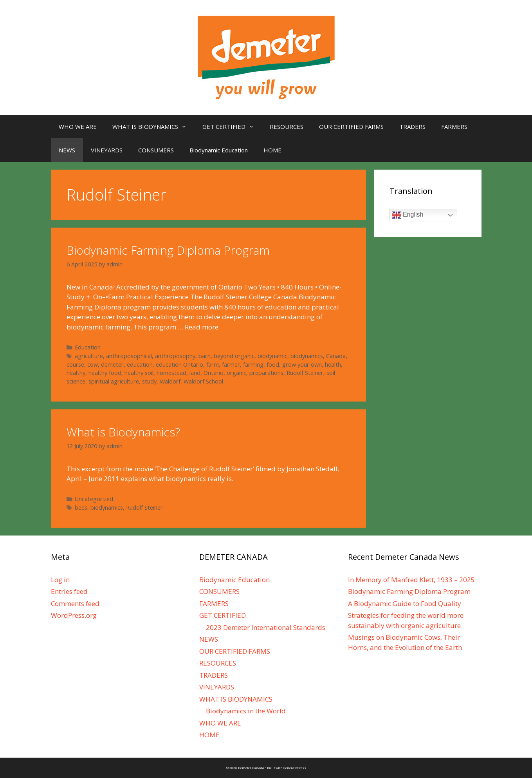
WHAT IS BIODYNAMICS (153, 127)
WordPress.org (74, 615)
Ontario (214, 373)
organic (236, 373)
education (140, 365)
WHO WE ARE (78, 127)
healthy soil (139, 373)
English (408, 215)
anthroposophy (175, 356)
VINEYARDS (107, 150)
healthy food (105, 373)
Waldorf (170, 381)
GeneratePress (295, 768)
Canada (336, 356)
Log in (60, 580)
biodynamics (307, 356)
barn (205, 356)
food (273, 365)
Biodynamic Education (219, 150)
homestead (171, 373)
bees (81, 508)
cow (93, 365)
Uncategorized (94, 499)
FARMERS (454, 127)
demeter (112, 365)
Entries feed (69, 591)
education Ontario (179, 365)
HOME (272, 150)
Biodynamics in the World (246, 711)
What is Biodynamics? (123, 432)
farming (253, 365)
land (195, 373)
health (333, 365)
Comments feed (75, 603)
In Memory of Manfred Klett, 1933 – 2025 (411, 580)
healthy (76, 373)
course (75, 365)
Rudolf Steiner (305, 373)
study (149, 381)
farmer (231, 365)
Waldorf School (203, 381)
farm (213, 365)
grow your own (302, 365)
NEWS (67, 150)
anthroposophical (129, 356)
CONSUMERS (156, 150)
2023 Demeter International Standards (266, 627)
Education (88, 347)
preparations (266, 373)
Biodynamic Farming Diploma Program (168, 250)
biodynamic (272, 356)
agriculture (89, 356)
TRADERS (412, 127)
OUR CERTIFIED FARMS (351, 127)
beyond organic (234, 356)
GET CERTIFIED (232, 127)
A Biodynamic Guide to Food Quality (405, 603)
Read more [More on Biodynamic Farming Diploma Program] (202, 327)
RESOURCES (287, 127)
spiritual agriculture (114, 381)
